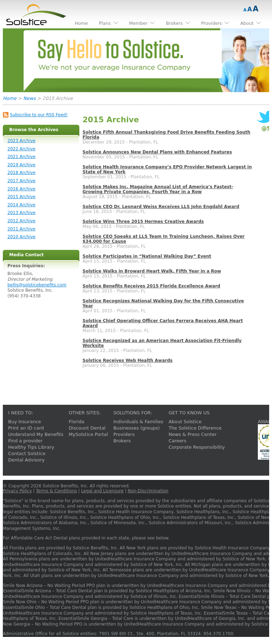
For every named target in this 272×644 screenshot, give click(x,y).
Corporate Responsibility (197, 447)
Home (10, 98)
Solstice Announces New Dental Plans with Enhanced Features (157, 152)
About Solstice (185, 422)
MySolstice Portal (88, 434)
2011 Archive (21, 229)
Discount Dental (87, 428)
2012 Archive (21, 221)
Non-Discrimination (148, 491)
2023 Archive (21, 141)
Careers (177, 441)
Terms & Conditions (56, 491)
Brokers (122, 441)
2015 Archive (21, 197)
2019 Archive (21, 165)
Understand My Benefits (36, 434)
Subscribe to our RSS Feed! (39, 115)
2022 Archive (21, 149)
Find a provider (25, 441)
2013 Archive (21, 213)
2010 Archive (21, 237)
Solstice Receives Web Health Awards (127, 360)
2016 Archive (21, 189)
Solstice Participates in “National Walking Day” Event (147, 256)
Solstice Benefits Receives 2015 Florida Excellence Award (151, 286)
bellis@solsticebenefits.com (37, 285)
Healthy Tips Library (31, 447)
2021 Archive (21, 157)
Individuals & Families (138, 422)
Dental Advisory (26, 460)
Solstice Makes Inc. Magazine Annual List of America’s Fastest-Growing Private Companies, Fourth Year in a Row (158, 189)
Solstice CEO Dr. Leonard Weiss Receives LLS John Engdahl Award (161, 207)
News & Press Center (193, 434)
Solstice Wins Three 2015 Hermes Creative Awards (143, 222)
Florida (76, 422)
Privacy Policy (17, 491)
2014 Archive (21, 205)
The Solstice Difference (195, 428)
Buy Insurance (25, 422)
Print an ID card (26, 428)
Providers (124, 434)
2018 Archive (21, 173)
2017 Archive (21, 181)
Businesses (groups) (137, 428)
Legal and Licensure (102, 491)
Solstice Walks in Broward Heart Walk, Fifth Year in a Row (152, 271)
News (30, 98)
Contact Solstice (27, 453)
